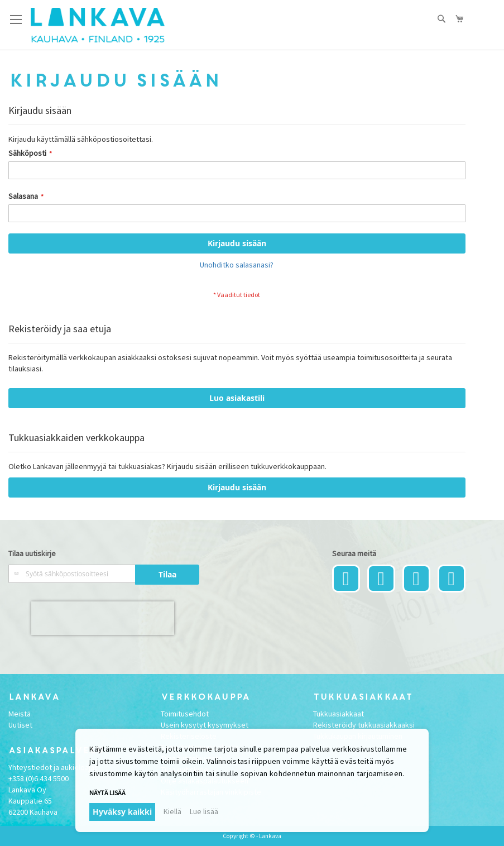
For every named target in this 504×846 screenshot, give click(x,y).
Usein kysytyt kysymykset (205, 725)
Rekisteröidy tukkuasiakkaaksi (364, 725)
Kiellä (172, 811)
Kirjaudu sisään (237, 487)
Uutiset (20, 725)
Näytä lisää (107, 793)
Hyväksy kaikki (122, 812)
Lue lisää (204, 811)
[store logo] (98, 25)
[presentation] (103, 618)
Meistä (20, 714)
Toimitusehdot (185, 714)
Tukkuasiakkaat (339, 714)
